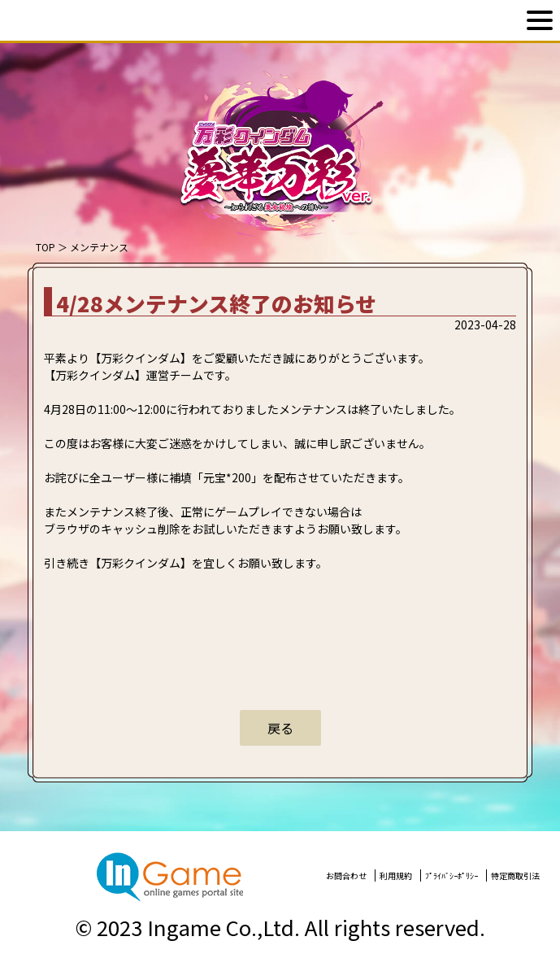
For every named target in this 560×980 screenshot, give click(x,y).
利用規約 (396, 875)
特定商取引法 (515, 875)
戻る (280, 728)
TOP (46, 247)
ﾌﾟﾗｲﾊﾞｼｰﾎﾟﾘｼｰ (451, 875)
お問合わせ (346, 875)
